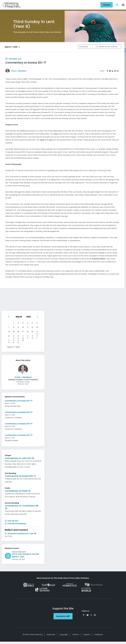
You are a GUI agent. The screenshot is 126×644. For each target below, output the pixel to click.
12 (32, 327)
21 (9, 336)
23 (18, 336)
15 (14, 332)
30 (18, 340)
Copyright (64, 635)
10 (23, 327)
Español (87, 635)
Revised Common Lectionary (108, 47)
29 (14, 340)
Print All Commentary (16, 524)
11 (28, 327)
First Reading (83, 47)
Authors (76, 635)
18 (28, 332)
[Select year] (30, 317)
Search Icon (117, 5)
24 (23, 336)
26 (32, 336)
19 (32, 332)
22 (14, 336)
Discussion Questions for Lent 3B (20, 534)
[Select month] (19, 317)
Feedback (99, 635)
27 (37, 336)
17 (23, 332)
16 (18, 332)
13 (37, 327)
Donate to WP (63, 616)
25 (28, 336)
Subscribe (51, 635)
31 (23, 340)
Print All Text (12, 521)
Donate (107, 5)
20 (37, 332)
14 (9, 332)
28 (9, 340)
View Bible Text (13, 59)
